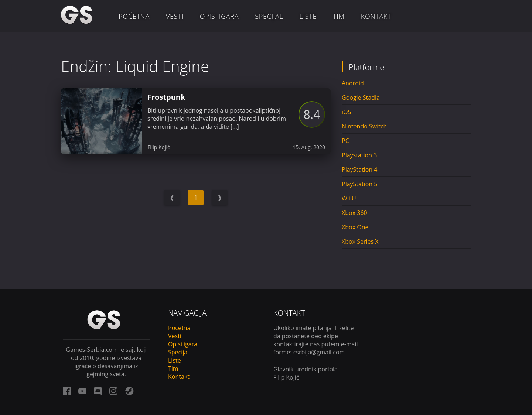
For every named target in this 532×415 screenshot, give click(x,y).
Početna (134, 16)
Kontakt (376, 16)
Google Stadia (361, 97)
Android (353, 83)
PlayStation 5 (359, 184)
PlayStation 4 (359, 169)
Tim (339, 16)
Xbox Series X (360, 241)
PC (345, 141)
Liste (308, 16)
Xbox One (355, 227)
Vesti (175, 16)
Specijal (269, 16)
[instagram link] (113, 391)
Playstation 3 (359, 155)
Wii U (349, 198)
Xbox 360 (354, 213)
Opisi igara (219, 16)
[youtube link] (82, 391)
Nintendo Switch (364, 126)
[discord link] (98, 391)
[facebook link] (67, 391)
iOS (346, 112)
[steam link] (129, 391)
